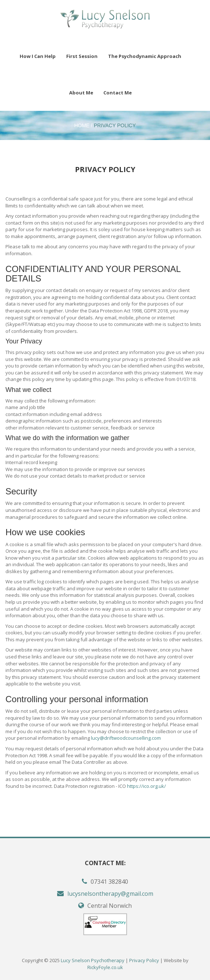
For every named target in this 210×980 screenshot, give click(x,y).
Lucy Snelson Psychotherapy (93, 960)
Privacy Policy (115, 125)
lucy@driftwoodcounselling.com (126, 738)
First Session (82, 56)
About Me (81, 93)
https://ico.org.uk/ (146, 786)
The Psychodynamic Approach (145, 56)
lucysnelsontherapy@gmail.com (110, 894)
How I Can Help (38, 56)
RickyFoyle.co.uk (105, 967)
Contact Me (118, 93)
